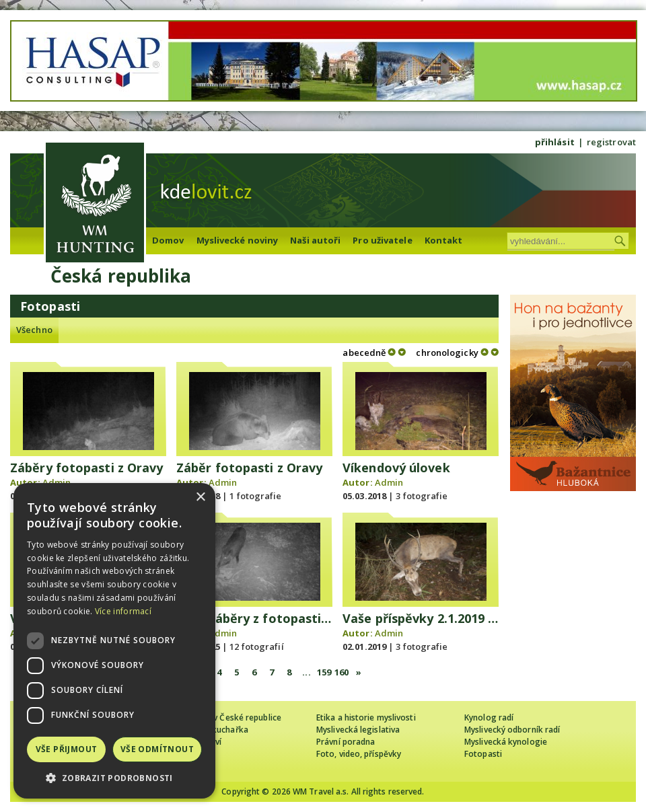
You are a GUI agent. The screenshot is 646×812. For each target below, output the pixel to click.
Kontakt (444, 240)
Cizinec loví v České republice (225, 717)
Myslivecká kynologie (506, 742)
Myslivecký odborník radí (512, 730)
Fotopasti (483, 754)
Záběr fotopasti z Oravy (249, 468)
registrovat (611, 142)
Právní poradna (346, 742)
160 (342, 672)
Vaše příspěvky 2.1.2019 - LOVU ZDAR (455, 618)
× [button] (200, 497)
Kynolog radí (489, 717)
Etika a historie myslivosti (366, 717)
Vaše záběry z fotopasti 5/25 (263, 618)
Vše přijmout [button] (67, 749)
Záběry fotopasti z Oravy (86, 468)
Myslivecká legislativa (358, 730)
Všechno (34, 330)
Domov (168, 240)
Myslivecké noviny (238, 240)
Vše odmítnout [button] (157, 749)
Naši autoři (315, 240)
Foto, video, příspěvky (359, 754)
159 (324, 672)
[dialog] (114, 641)
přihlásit (555, 142)
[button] (114, 778)
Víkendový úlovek (396, 468)
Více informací (123, 611)
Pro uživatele (382, 240)
